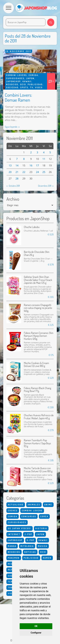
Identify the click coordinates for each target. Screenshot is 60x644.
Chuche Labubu (32, 227)
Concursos (29, 516)
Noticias (30, 552)
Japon (30, 78)
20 (10, 172)
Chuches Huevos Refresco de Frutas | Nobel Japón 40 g (39, 417)
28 (17, 179)
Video (39, 87)
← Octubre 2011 (13, 186)
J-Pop (28, 534)
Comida (33, 75)
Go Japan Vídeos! (20, 528)
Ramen (47, 558)
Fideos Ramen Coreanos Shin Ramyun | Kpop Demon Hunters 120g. (39, 336)
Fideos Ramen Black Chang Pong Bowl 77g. (38, 389)
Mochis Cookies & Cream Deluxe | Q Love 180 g (36, 364)
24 (37, 172)
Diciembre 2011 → (46, 186)
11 (44, 159)
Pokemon (14, 558)
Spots (24, 87)
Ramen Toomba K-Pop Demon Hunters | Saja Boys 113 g (37, 443)
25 (44, 172)
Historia (41, 528)
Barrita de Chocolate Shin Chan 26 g (37, 253)
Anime (48, 505)
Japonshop (13, 81)
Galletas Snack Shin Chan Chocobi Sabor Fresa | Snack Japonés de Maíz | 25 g (38, 280)
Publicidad (35, 84)
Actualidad (16, 505)
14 (17, 165)
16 (31, 165)
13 (10, 165)
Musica (43, 546)
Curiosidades (15, 78)
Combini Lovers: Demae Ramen (18, 97)
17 (37, 165)
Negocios (12, 84)
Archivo (13, 199)
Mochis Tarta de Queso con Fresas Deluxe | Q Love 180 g (38, 470)
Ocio (23, 84)
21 (17, 172)
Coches (13, 510)
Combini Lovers (16, 75)
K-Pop (31, 540)
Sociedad (12, 87)
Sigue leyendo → (12, 127)
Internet (14, 534)
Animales (34, 505)
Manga (12, 546)
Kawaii (27, 81)
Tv (32, 87)
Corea (44, 516)
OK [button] (36, 626)
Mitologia (27, 546)
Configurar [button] (36, 633)
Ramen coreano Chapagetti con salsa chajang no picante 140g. (38, 308)
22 (24, 172)
